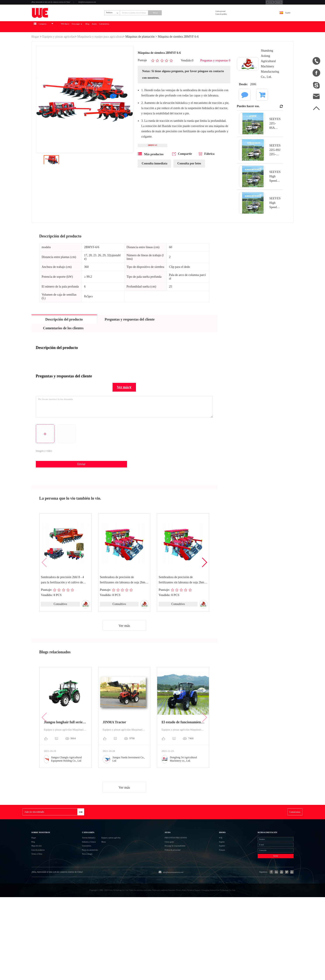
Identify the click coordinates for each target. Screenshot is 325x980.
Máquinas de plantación (140, 57)
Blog (140, 47)
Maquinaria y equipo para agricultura (100, 57)
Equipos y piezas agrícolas (58, 57)
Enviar (71, 487)
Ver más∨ (124, 408)
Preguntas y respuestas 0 (215, 82)
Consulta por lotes (189, 188)
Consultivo (60, 629)
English (216, 890)
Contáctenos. (173, 47)
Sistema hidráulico (81, 883)
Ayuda (154, 47)
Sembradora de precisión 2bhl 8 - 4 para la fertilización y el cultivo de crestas (63, 605)
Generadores (77, 898)
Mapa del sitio (42, 898)
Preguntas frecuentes (188, 882)
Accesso (235, 4)
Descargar (120, 47)
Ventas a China (42, 914)
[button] (204, 587)
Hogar (35, 57)
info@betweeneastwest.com (139, 5)
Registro (251, 4)
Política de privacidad (182, 906)
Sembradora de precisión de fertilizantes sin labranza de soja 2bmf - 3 (124, 605)
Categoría (80, 872)
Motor (110, 890)
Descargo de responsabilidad (187, 898)
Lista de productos (44, 906)
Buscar (190, 26)
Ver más (124, 651)
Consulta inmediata (154, 188)
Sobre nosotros (50, 872)
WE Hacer (97, 47)
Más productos (151, 179)
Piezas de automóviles (83, 906)
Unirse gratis (176, 890)
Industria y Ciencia (81, 890)
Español (282, 25)
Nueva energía (78, 914)
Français (216, 906)
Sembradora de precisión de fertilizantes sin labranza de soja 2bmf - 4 (183, 605)
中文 (214, 882)
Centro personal (236, 23)
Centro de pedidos (237, 28)
